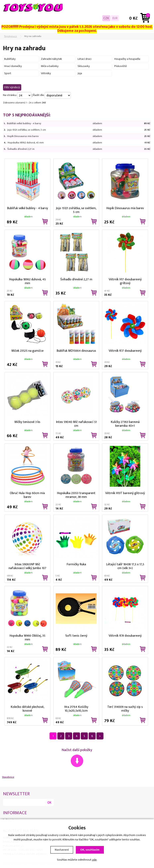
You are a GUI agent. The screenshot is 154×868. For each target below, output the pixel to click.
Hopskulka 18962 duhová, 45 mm (26, 143)
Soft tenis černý (76, 636)
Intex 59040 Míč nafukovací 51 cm (76, 424)
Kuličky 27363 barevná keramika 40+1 (125, 424)
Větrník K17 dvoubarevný (125, 351)
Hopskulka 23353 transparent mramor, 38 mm (76, 495)
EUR (115, 18)
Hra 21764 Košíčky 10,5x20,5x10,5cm (76, 708)
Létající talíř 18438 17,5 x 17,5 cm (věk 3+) (125, 566)
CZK (106, 18)
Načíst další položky (77, 750)
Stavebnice (8, 777)
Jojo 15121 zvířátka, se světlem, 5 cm (27, 130)
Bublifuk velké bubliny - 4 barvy (24, 123)
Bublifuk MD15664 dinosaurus (76, 351)
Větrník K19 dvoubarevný (125, 636)
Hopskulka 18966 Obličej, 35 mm (27, 637)
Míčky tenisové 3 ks (27, 422)
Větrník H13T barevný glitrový (125, 493)
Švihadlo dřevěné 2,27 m (21, 149)
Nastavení (62, 850)
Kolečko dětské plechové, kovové (27, 708)
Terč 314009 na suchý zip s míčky (125, 708)
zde (94, 860)
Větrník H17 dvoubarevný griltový (125, 281)
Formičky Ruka (76, 564)
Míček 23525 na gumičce (27, 351)
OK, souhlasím (90, 850)
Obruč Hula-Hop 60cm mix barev (27, 495)
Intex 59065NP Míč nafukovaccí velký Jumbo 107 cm (27, 566)
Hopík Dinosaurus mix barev (23, 136)
